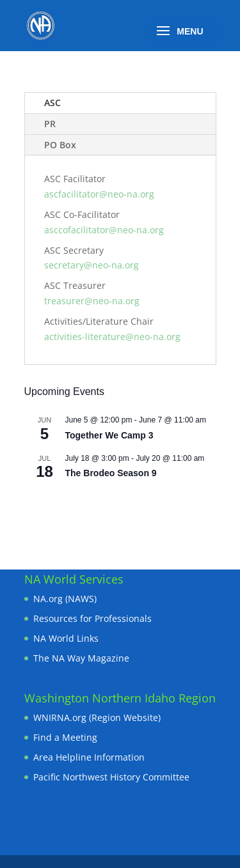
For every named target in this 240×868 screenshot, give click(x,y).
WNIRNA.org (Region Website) (97, 717)
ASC (52, 103)
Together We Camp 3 (109, 435)
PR (50, 124)
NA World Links (66, 638)
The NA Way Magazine (81, 658)
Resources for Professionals (92, 618)
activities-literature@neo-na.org (112, 337)
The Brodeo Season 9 (111, 473)
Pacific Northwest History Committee (111, 777)
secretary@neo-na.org (92, 265)
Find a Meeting (65, 737)
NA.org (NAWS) (65, 599)
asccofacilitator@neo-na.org (104, 230)
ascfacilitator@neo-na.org (99, 194)
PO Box (60, 145)
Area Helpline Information (89, 757)
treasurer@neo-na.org (92, 301)
